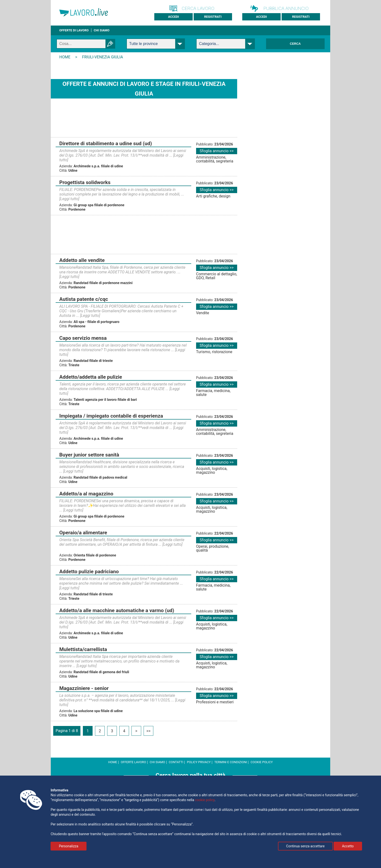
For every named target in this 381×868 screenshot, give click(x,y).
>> (149, 731)
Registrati (213, 17)
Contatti (176, 762)
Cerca (295, 44)
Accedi (174, 17)
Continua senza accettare (305, 846)
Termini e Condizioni (231, 762)
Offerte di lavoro (74, 30)
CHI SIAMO (102, 30)
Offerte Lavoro (133, 762)
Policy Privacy (199, 762)
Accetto (348, 846)
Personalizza (69, 846)
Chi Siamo (157, 762)
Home (113, 762)
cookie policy (262, 762)
